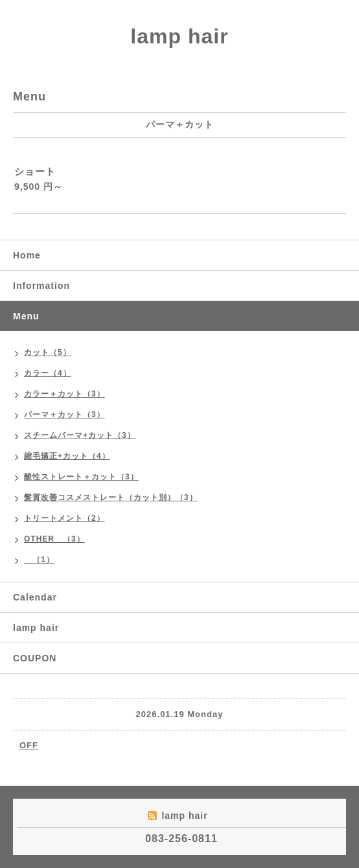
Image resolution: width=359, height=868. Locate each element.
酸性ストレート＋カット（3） (81, 477)
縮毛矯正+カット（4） (67, 456)
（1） (39, 560)
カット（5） (48, 352)
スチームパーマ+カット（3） (80, 435)
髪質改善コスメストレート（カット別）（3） (111, 497)
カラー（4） (48, 373)
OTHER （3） (54, 539)
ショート (35, 171)
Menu (26, 316)
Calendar (35, 597)
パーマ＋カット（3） (64, 415)
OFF (29, 745)
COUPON (35, 658)
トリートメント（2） (64, 518)
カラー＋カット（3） (64, 394)
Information (41, 286)
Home (27, 255)
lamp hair (179, 36)
